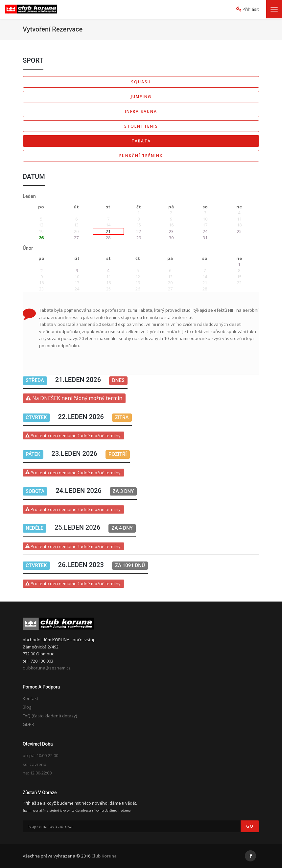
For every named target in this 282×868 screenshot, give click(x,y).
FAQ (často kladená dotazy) (50, 716)
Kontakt (30, 698)
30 (171, 238)
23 (171, 231)
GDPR (28, 724)
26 (41, 238)
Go (250, 826)
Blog (27, 707)
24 (205, 231)
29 (139, 238)
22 (139, 231)
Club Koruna (104, 856)
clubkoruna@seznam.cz (47, 668)
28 (108, 238)
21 (108, 231)
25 (239, 231)
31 (205, 238)
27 (76, 238)
